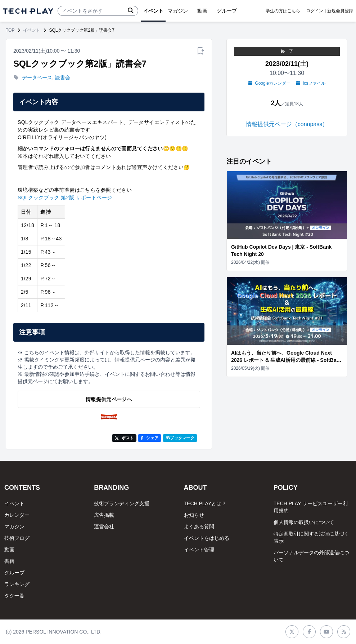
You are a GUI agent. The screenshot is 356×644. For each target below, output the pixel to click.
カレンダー (17, 515)
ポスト (124, 438)
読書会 (63, 77)
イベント (32, 30)
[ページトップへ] (28, 11)
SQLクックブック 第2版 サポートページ (65, 197)
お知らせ (194, 515)
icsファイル (311, 83)
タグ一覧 (14, 596)
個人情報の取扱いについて (304, 522)
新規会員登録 (340, 11)
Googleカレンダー (269, 83)
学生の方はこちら (283, 11)
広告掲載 (104, 515)
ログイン (315, 11)
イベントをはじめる (207, 538)
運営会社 (104, 527)
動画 (9, 550)
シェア (150, 438)
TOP (10, 30)
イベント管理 (199, 550)
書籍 (9, 561)
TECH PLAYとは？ (205, 503)
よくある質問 (199, 527)
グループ (14, 573)
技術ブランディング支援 (122, 503)
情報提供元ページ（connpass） (287, 124)
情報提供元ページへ (109, 399)
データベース (37, 77)
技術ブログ (17, 538)
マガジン (14, 527)
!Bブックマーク (180, 438)
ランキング (17, 584)
